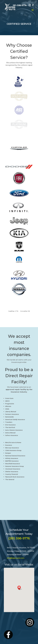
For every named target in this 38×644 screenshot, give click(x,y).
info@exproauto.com (16, 558)
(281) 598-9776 (19, 538)
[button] (20, 588)
